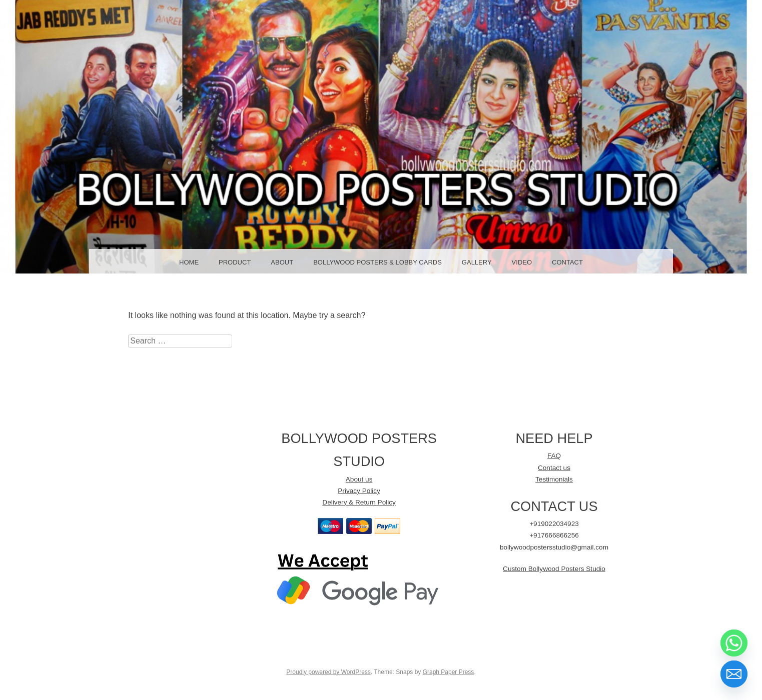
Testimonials (554, 479)
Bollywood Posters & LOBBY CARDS (377, 262)
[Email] (734, 674)
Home (189, 262)
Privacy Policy (359, 491)
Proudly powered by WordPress (328, 672)
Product (235, 262)
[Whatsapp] (734, 643)
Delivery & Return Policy (359, 502)
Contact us (554, 468)
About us (359, 479)
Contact (567, 262)
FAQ (554, 456)
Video (522, 262)
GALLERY (477, 262)
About (282, 262)
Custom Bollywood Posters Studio (554, 569)
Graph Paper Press (449, 672)
